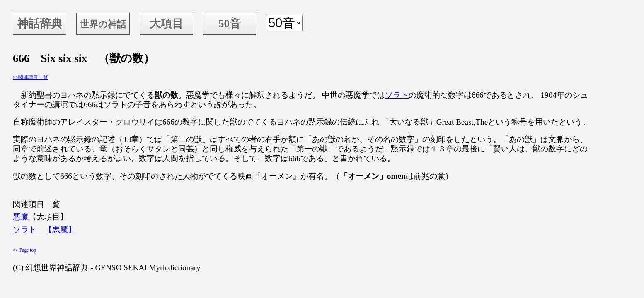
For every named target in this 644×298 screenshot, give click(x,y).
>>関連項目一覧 (30, 77)
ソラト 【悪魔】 (44, 230)
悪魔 (21, 217)
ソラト (397, 95)
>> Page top (24, 250)
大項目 (166, 24)
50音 (230, 24)
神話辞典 (40, 24)
